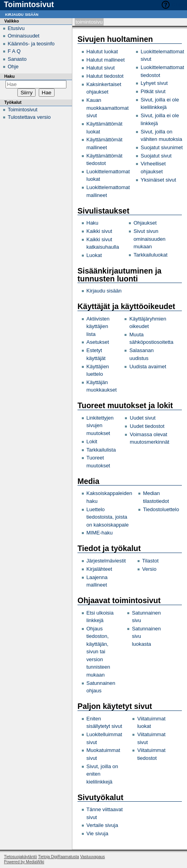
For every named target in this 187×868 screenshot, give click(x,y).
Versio (149, 569)
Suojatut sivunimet (162, 147)
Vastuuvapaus (93, 857)
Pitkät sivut (153, 91)
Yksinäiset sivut (159, 180)
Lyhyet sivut (154, 83)
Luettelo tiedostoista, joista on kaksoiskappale (108, 517)
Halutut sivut (101, 68)
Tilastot (150, 561)
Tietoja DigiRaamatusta (59, 857)
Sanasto (17, 59)
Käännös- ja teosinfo (31, 44)
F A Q (14, 51)
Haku (93, 223)
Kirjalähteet (99, 569)
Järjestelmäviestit (106, 561)
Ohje (13, 67)
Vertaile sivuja (102, 825)
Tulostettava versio (29, 117)
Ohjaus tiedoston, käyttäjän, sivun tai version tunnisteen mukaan (98, 652)
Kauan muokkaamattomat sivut (108, 108)
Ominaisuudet (24, 36)
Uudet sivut (143, 418)
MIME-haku (100, 533)
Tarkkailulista (101, 450)
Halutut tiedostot (105, 76)
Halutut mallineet (106, 60)
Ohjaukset (145, 223)
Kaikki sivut (99, 231)
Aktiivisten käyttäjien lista (98, 326)
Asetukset (98, 342)
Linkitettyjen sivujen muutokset (100, 426)
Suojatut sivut (156, 156)
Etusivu (16, 28)
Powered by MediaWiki (24, 862)
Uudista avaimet (148, 367)
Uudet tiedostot (147, 426)
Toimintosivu (89, 22)
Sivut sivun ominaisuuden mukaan (150, 239)
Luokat (94, 255)
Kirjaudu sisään (104, 291)
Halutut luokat (102, 52)
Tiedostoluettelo (161, 509)
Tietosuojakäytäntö (21, 857)
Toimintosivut (23, 110)
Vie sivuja (97, 833)
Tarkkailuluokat (151, 255)
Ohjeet (179, 5)
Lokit (92, 441)
